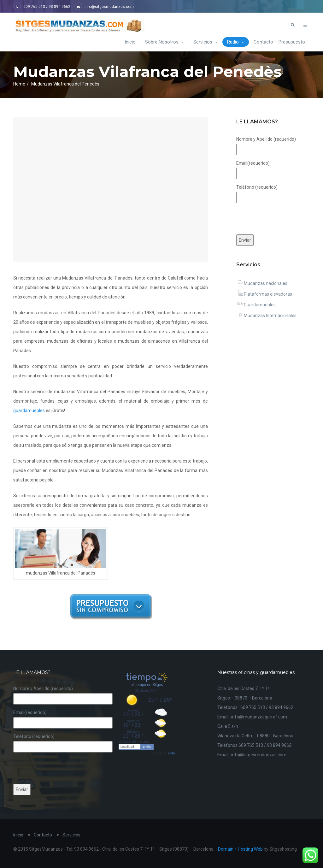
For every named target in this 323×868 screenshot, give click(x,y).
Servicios (206, 42)
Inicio (130, 42)
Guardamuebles (256, 305)
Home (19, 84)
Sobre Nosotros (164, 42)
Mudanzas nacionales (262, 283)
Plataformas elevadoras (264, 294)
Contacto (43, 835)
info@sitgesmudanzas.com (104, 7)
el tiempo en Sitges (147, 685)
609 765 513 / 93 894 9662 (42, 7)
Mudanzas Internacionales (266, 316)
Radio (236, 42)
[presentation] (61, 768)
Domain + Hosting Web (240, 849)
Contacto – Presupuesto (279, 42)
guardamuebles (29, 410)
